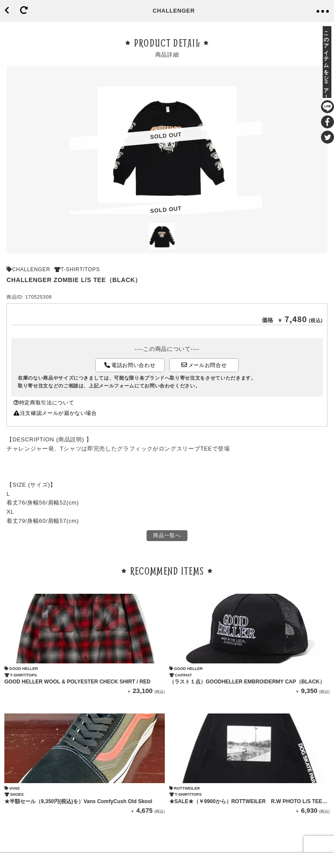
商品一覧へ (167, 535)
